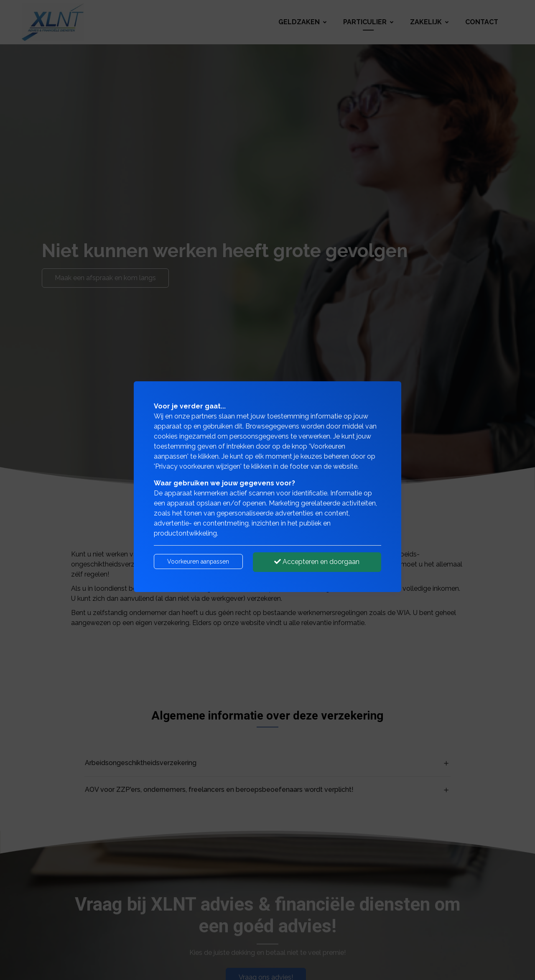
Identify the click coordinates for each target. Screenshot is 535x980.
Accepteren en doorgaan (317, 562)
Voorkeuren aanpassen (198, 561)
